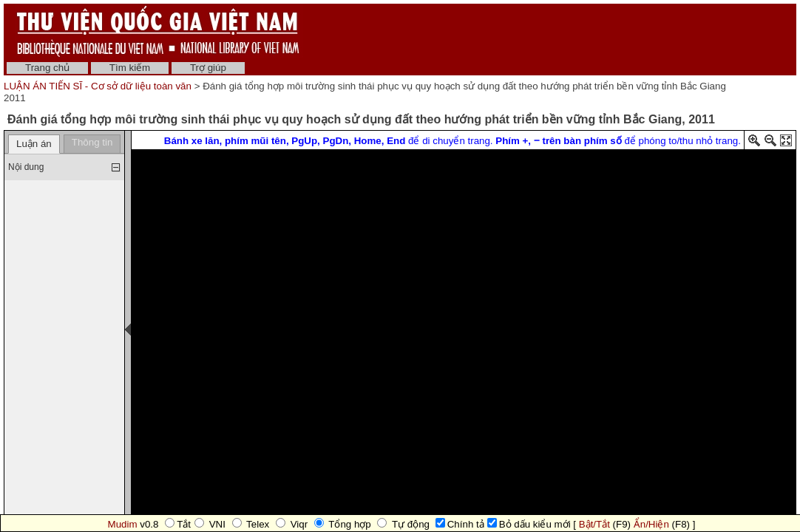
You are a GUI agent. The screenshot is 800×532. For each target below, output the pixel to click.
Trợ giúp (208, 68)
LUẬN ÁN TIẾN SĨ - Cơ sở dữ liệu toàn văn (99, 86)
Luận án (34, 144)
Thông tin (92, 142)
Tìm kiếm (130, 68)
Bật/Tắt (594, 524)
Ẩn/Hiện (651, 524)
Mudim (123, 524)
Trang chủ (47, 68)
